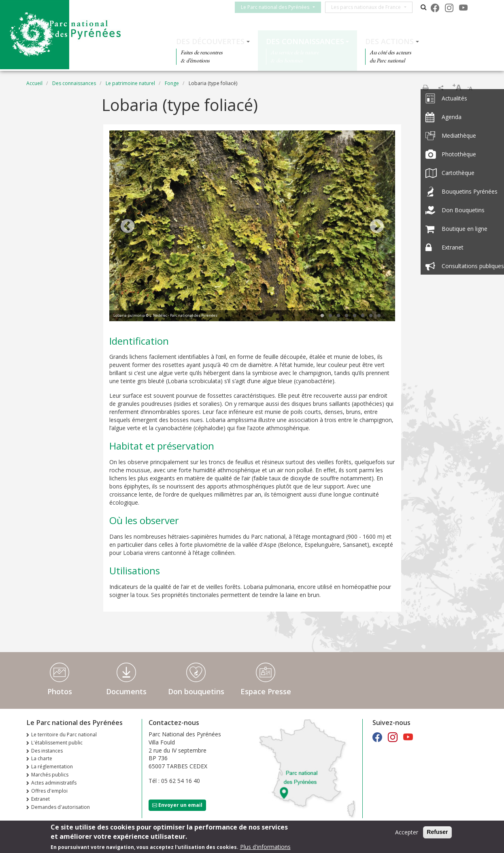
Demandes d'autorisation (61, 807)
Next (377, 227)
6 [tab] (363, 316)
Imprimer (425, 87)
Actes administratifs (54, 783)
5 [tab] (355, 316)
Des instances (47, 751)
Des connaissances (305, 41)
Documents (126, 691)
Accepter (407, 833)
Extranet (40, 799)
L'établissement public (57, 743)
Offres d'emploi (49, 791)
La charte (42, 758)
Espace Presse (266, 691)
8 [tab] (379, 316)
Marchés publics (50, 775)
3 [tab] (338, 316)
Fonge (172, 83)
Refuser (437, 833)
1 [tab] (322, 316)
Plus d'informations (265, 848)
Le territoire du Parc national (64, 735)
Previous (128, 227)
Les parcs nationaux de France (370, 7)
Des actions (389, 41)
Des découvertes (210, 41)
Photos (60, 691)
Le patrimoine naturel (130, 83)
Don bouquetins (196, 691)
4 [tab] (347, 316)
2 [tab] (330, 316)
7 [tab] (371, 316)
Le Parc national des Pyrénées (279, 7)
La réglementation (52, 767)
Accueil (34, 83)
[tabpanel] (252, 227)
